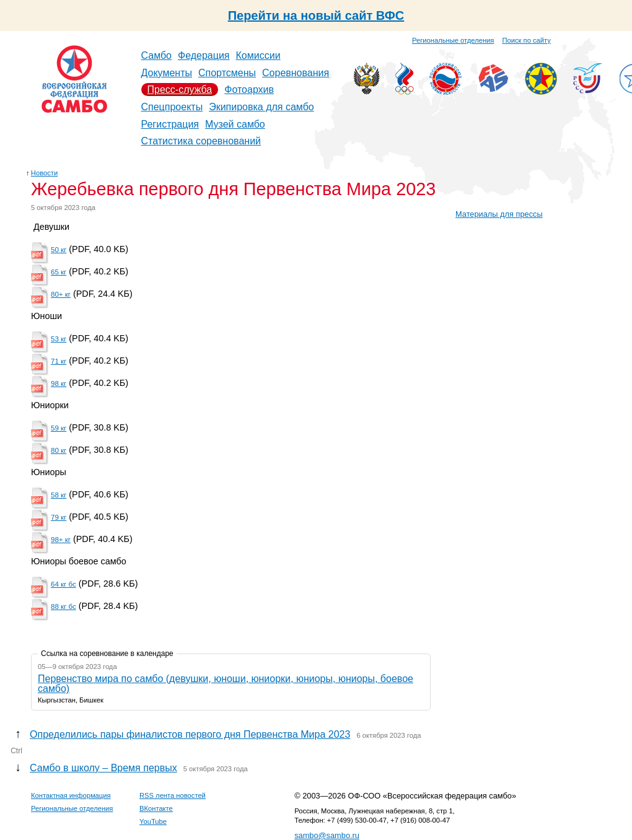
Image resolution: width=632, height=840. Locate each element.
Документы (167, 73)
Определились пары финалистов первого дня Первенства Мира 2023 (190, 734)
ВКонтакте (156, 808)
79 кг (59, 517)
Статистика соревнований (201, 141)
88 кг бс (64, 606)
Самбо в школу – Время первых (103, 768)
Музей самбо (235, 124)
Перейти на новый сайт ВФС (316, 15)
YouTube (153, 821)
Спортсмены (227, 73)
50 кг (59, 250)
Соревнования (296, 73)
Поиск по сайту (527, 40)
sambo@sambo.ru (327, 835)
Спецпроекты (172, 107)
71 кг (59, 361)
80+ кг (61, 294)
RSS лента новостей (173, 795)
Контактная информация (71, 795)
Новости (44, 173)
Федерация (204, 55)
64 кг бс (64, 584)
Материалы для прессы (499, 214)
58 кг (59, 495)
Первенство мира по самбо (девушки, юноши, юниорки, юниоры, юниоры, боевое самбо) (226, 684)
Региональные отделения (453, 40)
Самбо (157, 55)
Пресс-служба (180, 90)
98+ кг (61, 540)
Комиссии (258, 55)
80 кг (59, 450)
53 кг (59, 339)
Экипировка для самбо (261, 107)
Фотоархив (249, 90)
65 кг (59, 272)
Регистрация (170, 124)
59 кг (59, 428)
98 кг (59, 383)
